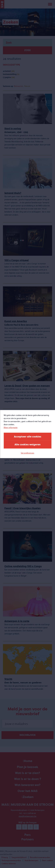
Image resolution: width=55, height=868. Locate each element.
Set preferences (27, 453)
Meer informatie (11, 427)
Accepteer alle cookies (28, 436)
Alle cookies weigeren (27, 444)
